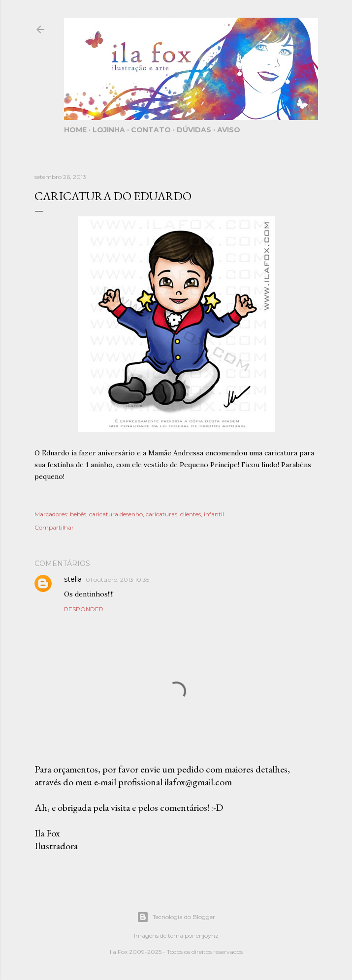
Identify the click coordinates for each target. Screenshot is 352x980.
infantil (214, 514)
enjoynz (207, 935)
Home (75, 130)
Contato (151, 130)
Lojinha (109, 130)
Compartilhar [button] (54, 527)
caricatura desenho (116, 514)
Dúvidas (194, 130)
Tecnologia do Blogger (176, 917)
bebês (78, 514)
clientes (191, 514)
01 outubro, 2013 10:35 (117, 579)
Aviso (229, 130)
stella (73, 579)
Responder (84, 609)
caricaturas (161, 514)
